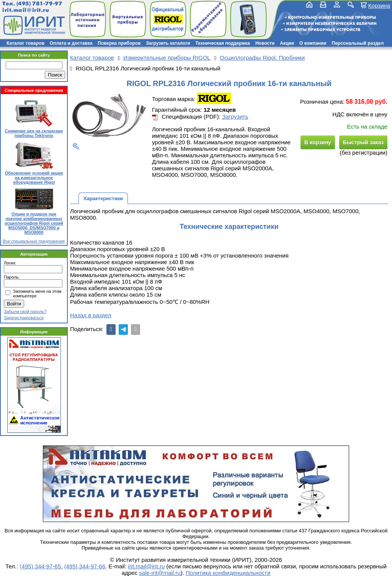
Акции (287, 43)
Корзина (379, 5)
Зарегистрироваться (24, 318)
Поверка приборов (119, 43)
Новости (265, 43)
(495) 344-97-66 (85, 566)
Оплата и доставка (71, 43)
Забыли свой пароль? (25, 312)
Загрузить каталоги (168, 43)
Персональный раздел (358, 43)
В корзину (318, 142)
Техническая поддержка (223, 43)
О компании (313, 43)
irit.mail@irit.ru (26, 10)
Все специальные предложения (34, 241)
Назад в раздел (91, 315)
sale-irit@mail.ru (160, 573)
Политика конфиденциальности (228, 573)
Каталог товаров (25, 43)
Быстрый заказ (363, 142)
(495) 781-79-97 (39, 4)
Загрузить (235, 117)
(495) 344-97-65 (41, 566)
